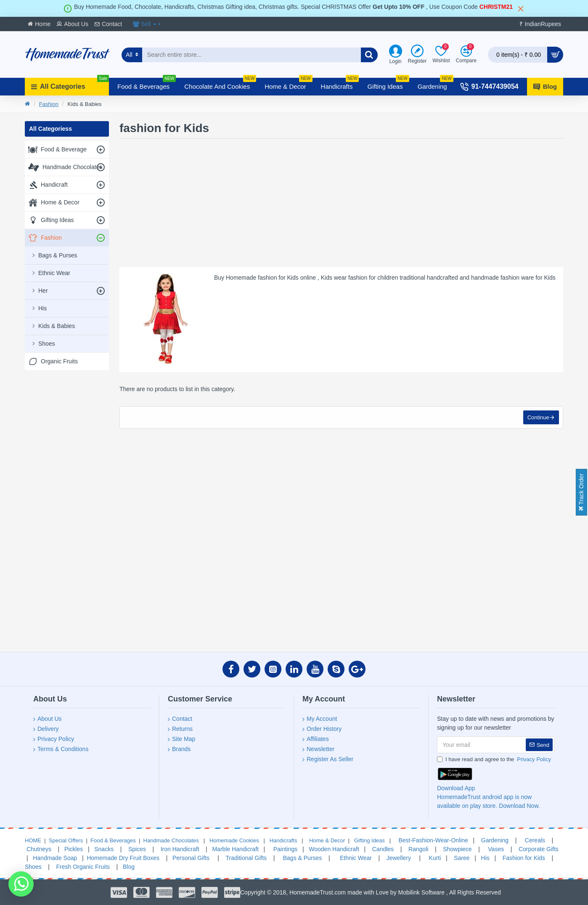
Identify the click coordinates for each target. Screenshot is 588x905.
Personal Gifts (190, 858)
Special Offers (66, 840)
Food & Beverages (113, 840)
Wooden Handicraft (334, 849)
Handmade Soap (55, 858)
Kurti (434, 858)
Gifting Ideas (369, 840)
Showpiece (457, 849)
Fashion (49, 104)
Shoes (33, 867)
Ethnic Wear (355, 858)
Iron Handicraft (180, 849)
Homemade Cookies (233, 840)
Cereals (535, 840)
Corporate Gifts (539, 849)
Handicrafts (282, 840)
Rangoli (418, 849)
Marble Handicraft (235, 849)
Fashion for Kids (523, 858)
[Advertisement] (67, 505)
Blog (129, 867)
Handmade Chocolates (170, 840)
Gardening (495, 840)
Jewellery (399, 858)
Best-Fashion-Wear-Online (433, 840)
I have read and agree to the (495, 759)
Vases (496, 849)
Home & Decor (327, 840)
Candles (383, 849)
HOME (33, 840)
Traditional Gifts (246, 858)
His (485, 858)
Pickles (74, 849)
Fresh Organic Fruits (82, 867)
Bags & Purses (303, 858)
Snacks (104, 849)
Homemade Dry (107, 858)
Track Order (581, 492)
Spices (136, 849)
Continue (538, 418)
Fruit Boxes (144, 858)
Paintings (285, 849)
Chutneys (38, 849)
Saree (462, 858)
